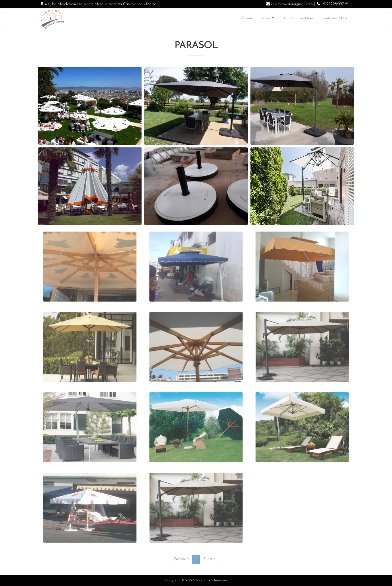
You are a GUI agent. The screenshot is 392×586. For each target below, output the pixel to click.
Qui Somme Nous (299, 18)
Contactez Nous (334, 18)
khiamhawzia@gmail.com (292, 4)
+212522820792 (335, 4)
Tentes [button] (268, 18)
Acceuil (247, 18)
